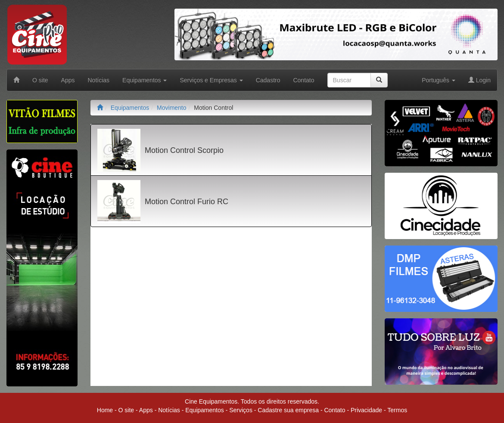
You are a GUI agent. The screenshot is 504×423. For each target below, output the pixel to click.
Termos (397, 410)
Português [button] (439, 80)
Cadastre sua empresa (288, 410)
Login (479, 80)
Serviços (241, 410)
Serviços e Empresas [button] (211, 80)
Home (105, 410)
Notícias (99, 80)
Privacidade (366, 410)
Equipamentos (130, 108)
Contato (303, 80)
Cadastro (268, 80)
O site (40, 80)
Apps (68, 80)
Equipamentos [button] (145, 80)
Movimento (171, 108)
